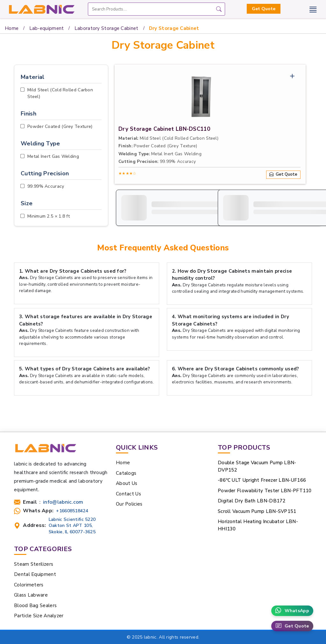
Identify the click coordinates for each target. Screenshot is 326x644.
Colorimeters (29, 585)
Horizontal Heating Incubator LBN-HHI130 (258, 525)
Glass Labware (31, 595)
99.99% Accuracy (46, 186)
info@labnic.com (63, 502)
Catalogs (126, 473)
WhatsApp (292, 611)
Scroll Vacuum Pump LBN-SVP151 (257, 511)
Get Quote (264, 9)
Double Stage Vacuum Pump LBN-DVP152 (257, 466)
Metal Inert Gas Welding (53, 156)
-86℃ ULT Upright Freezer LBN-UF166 (262, 480)
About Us (127, 483)
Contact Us (128, 494)
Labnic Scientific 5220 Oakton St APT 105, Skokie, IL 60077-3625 (72, 525)
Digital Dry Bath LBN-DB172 (252, 501)
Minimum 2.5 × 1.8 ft (49, 216)
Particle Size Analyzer (39, 616)
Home (12, 28)
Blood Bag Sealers (35, 605)
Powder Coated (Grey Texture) (60, 126)
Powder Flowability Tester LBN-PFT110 (265, 491)
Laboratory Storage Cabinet (106, 28)
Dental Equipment (35, 574)
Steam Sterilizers (34, 564)
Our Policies (129, 504)
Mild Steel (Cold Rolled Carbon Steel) (60, 93)
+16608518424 (72, 511)
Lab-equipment (47, 28)
